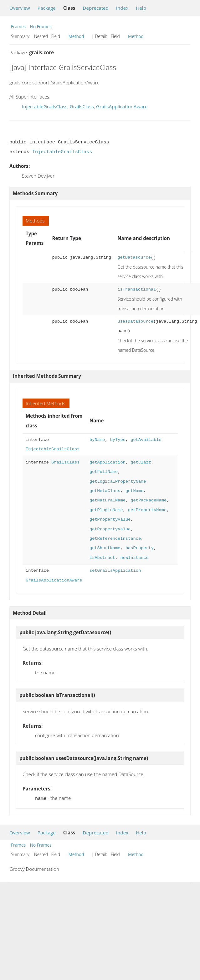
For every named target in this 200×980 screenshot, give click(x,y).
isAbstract (102, 558)
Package (47, 8)
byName (97, 440)
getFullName (104, 472)
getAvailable (146, 440)
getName (134, 491)
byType (118, 440)
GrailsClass (82, 106)
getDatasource (134, 257)
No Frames (41, 27)
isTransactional (137, 289)
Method (76, 36)
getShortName (105, 548)
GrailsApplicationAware (122, 106)
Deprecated (96, 8)
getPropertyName (147, 510)
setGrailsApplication (115, 571)
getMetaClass (105, 491)
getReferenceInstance (115, 539)
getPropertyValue (110, 519)
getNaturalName (108, 500)
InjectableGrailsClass (45, 106)
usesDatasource (135, 321)
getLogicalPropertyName (118, 482)
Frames (18, 27)
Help (141, 8)
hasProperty (140, 548)
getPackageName (149, 500)
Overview (20, 8)
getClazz (141, 462)
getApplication (108, 462)
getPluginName (106, 510)
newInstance (134, 558)
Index (122, 8)
